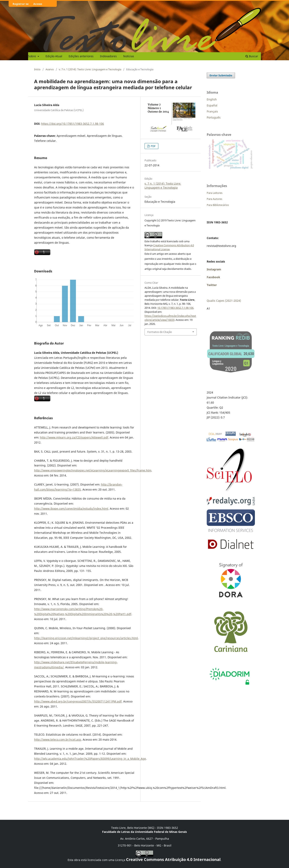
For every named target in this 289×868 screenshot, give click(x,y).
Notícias (129, 56)
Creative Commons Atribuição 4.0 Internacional (173, 859)
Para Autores (214, 199)
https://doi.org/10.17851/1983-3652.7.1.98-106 (73, 124)
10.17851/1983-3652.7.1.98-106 (175, 308)
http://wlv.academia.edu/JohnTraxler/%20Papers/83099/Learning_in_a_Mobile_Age (90, 759)
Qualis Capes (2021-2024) (224, 301)
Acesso (38, 4)
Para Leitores (215, 193)
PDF (153, 146)
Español (212, 105)
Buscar (252, 56)
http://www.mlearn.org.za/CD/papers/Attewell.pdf (74, 437)
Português (214, 117)
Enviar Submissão (221, 75)
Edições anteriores (81, 56)
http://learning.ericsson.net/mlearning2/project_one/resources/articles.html (86, 638)
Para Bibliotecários (218, 205)
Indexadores (108, 56)
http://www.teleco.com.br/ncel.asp (58, 740)
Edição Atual (54, 56)
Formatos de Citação (160, 332)
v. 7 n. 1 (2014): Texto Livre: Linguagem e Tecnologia (90, 69)
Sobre (32, 56)
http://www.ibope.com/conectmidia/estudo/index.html (71, 509)
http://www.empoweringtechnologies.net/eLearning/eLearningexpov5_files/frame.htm (93, 470)
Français (212, 111)
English (212, 99)
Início (37, 69)
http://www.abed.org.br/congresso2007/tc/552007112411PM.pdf (78, 701)
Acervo (50, 69)
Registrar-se (21, 4)
